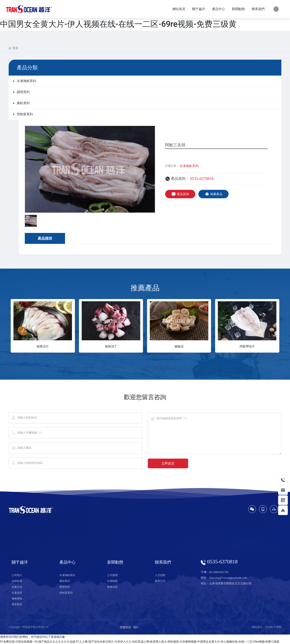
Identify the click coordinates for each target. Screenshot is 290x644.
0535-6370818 (202, 179)
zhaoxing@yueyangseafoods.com (228, 578)
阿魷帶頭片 (247, 346)
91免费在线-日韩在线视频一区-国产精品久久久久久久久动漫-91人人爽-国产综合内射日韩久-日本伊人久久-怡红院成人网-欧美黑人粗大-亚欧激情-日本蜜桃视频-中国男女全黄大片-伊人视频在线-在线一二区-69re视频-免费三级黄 (140, 642)
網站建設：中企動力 (264, 627)
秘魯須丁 (111, 346)
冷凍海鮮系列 (189, 166)
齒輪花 (179, 346)
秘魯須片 (43, 346)
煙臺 (279, 627)
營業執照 (125, 627)
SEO (136, 627)
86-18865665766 (219, 572)
